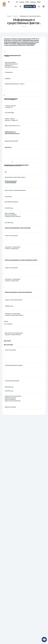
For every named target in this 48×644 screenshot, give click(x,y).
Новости (16, 16)
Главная (9, 16)
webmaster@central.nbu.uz (12, 133)
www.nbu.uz (8, 147)
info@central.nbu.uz (10, 132)
